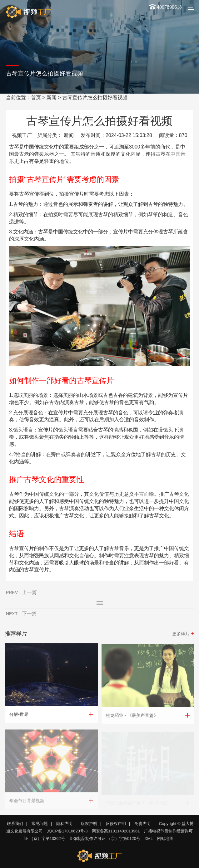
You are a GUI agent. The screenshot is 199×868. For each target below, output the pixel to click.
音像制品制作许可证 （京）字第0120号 (105, 839)
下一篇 (29, 614)
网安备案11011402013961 (116, 831)
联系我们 (15, 824)
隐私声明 (64, 824)
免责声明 (142, 824)
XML (149, 839)
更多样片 (181, 634)
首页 (36, 98)
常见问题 (40, 824)
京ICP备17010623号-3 (67, 831)
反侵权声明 (116, 824)
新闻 (52, 98)
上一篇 (29, 593)
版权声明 (89, 824)
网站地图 (165, 839)
